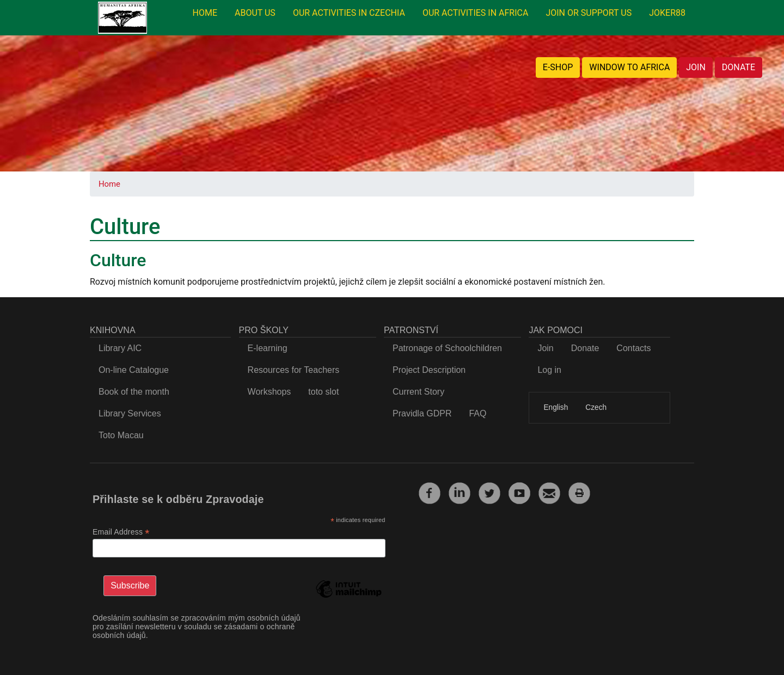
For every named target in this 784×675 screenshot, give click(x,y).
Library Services (130, 413)
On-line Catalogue (134, 370)
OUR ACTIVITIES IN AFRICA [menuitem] (476, 13)
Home (109, 184)
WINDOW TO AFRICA (629, 67)
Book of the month (134, 392)
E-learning (268, 348)
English (556, 407)
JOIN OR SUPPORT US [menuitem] (589, 13)
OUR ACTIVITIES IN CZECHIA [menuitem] (349, 13)
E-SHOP (558, 67)
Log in (549, 370)
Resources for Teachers (294, 370)
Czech (596, 407)
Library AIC (120, 348)
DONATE (739, 67)
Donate (585, 348)
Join (545, 348)
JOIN (696, 67)
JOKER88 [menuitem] (667, 13)
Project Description (429, 370)
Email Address (121, 532)
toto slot (323, 392)
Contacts (633, 348)
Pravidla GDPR (422, 413)
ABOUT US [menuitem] (255, 13)
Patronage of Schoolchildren (447, 348)
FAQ (477, 413)
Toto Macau (121, 435)
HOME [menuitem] (205, 13)
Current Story (418, 392)
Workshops (269, 392)
